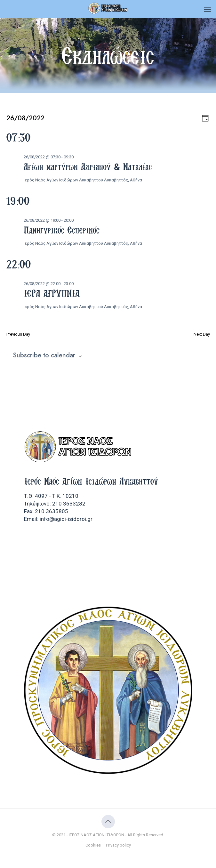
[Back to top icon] (108, 822)
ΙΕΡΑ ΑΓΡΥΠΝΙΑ (52, 293)
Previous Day (18, 334)
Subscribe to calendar (44, 355)
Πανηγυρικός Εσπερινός (62, 230)
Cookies (93, 845)
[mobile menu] (207, 10)
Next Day (202, 334)
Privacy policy (118, 845)
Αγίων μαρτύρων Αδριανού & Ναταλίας (88, 167)
